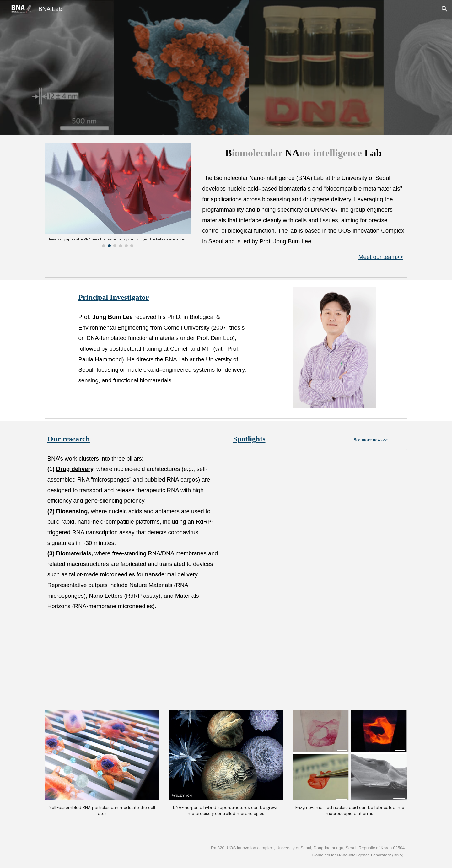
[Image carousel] (118, 195)
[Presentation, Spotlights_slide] (319, 572)
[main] (303, 153)
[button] (444, 9)
